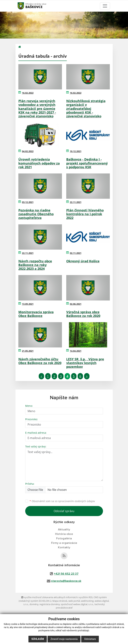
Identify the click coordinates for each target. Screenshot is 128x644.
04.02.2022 (28, 151)
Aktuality (64, 529)
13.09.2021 (28, 304)
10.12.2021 (76, 151)
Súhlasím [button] (38, 639)
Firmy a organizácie (64, 543)
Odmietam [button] (90, 639)
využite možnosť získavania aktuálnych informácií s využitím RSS (57, 597)
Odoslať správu (64, 511)
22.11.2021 (76, 202)
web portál (74, 601)
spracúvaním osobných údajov (77, 501)
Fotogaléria (64, 538)
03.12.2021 (28, 202)
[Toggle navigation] (105, 6)
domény (34, 604)
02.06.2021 (76, 304)
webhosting (87, 601)
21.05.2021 (28, 351)
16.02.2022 (28, 93)
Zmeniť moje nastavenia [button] (64, 639)
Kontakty (64, 547)
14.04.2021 (76, 351)
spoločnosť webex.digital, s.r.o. (77, 604)
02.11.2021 (76, 253)
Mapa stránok (60, 601)
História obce (64, 534)
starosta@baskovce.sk (66, 581)
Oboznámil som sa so (62, 501)
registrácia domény (50, 604)
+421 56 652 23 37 (66, 574)
